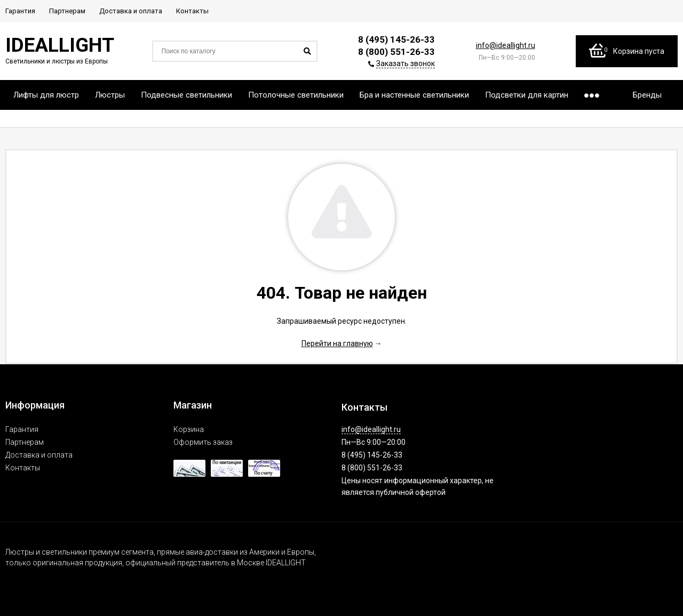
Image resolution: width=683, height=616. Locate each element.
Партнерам (25, 442)
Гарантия (22, 429)
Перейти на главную (337, 343)
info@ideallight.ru (506, 45)
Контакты (23, 468)
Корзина (189, 429)
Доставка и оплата (39, 455)
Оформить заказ (203, 442)
